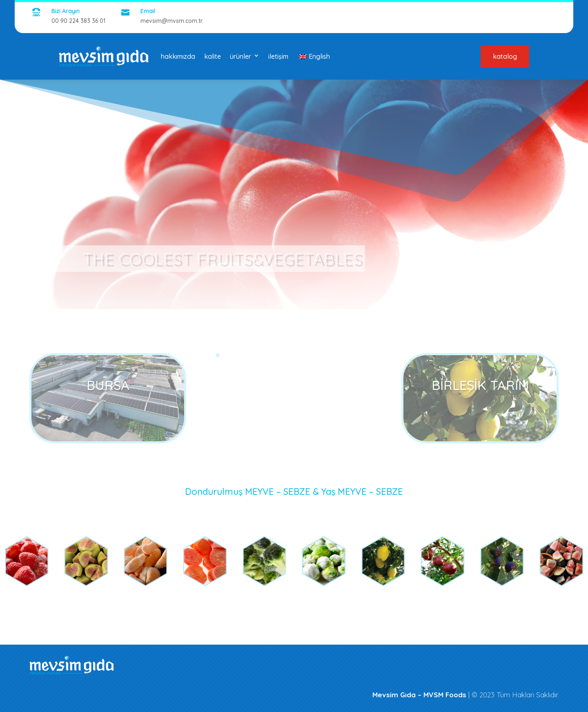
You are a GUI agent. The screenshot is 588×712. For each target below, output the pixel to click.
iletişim (278, 56)
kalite (213, 56)
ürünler (241, 56)
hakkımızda (178, 56)
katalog (505, 56)
